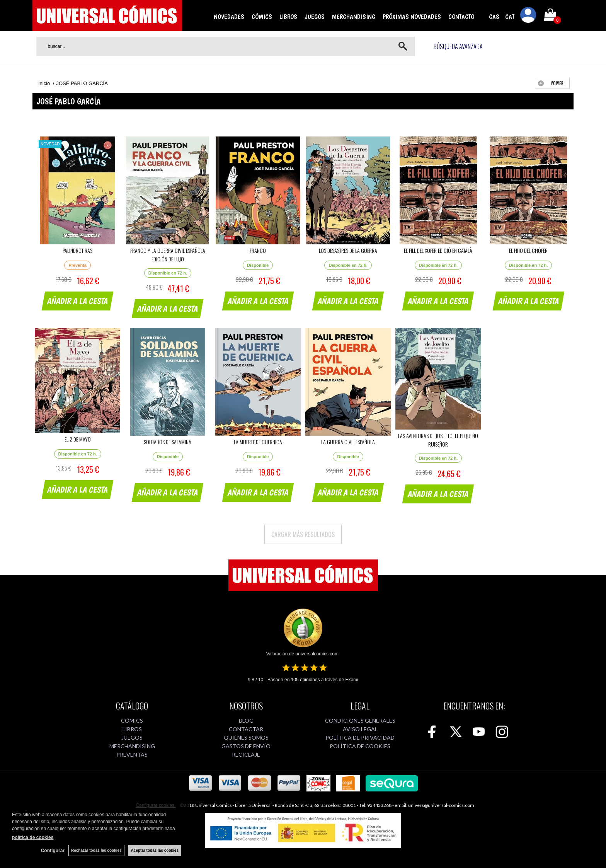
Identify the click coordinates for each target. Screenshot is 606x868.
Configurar (53, 851)
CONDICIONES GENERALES (360, 720)
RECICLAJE (246, 755)
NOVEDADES (229, 17)
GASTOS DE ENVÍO (246, 746)
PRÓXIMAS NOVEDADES (412, 17)
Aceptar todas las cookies (155, 850)
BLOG (246, 720)
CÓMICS (262, 17)
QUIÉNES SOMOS (246, 738)
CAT (510, 17)
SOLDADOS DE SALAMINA (168, 442)
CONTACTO (461, 17)
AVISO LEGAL (360, 729)
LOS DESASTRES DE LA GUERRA (348, 250)
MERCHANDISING (354, 17)
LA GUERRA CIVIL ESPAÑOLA (348, 442)
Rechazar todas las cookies (96, 850)
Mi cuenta (528, 16)
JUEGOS (315, 17)
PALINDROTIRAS (77, 250)
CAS (494, 17)
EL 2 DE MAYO (78, 439)
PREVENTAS (132, 755)
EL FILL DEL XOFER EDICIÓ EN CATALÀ (438, 250)
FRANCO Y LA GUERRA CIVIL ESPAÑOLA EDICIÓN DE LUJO (168, 255)
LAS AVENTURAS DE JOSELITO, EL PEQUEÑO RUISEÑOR (438, 440)
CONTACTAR (246, 729)
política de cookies (33, 837)
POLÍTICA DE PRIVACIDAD (360, 738)
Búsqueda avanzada (458, 46)
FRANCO (258, 250)
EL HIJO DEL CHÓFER (528, 250)
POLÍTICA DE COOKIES (360, 746)
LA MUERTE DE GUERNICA (258, 442)
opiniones (306, 680)
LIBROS (288, 17)
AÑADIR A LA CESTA (78, 301)
